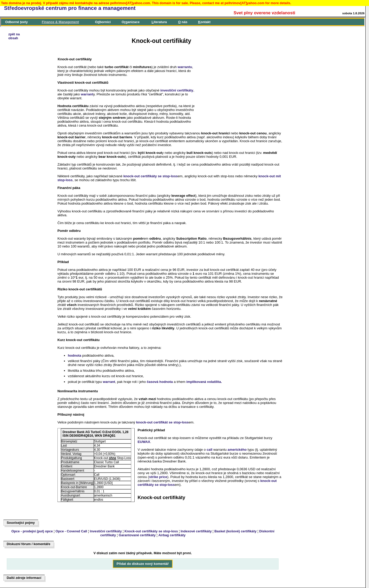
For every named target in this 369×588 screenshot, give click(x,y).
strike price (158, 477)
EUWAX (144, 442)
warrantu (185, 67)
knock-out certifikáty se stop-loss (151, 176)
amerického (237, 450)
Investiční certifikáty (106, 531)
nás (183, 22)
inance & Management (60, 22)
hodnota (75, 355)
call (209, 450)
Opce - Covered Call (71, 531)
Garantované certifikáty (137, 535)
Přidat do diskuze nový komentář (143, 564)
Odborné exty (17, 22)
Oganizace (131, 22)
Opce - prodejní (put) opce (32, 531)
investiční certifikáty (177, 90)
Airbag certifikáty (172, 535)
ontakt (204, 22)
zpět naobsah (14, 36)
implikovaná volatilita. (204, 382)
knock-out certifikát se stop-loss (162, 422)
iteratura (159, 22)
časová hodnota (160, 382)
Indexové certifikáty (196, 531)
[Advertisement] (28, 185)
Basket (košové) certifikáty (235, 531)
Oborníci (103, 22)
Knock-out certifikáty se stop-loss (151, 531)
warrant (87, 94)
